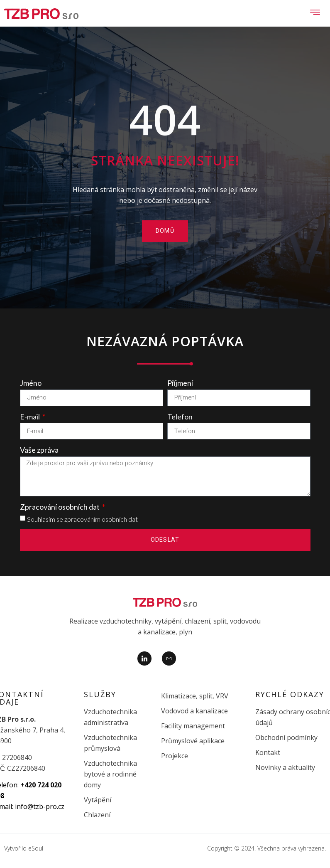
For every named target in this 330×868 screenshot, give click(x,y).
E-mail (31, 417)
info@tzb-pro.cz (40, 806)
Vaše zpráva (39, 450)
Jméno (31, 383)
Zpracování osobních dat (60, 507)
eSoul (36, 848)
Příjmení (180, 383)
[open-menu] (315, 13)
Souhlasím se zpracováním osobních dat (82, 519)
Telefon (180, 417)
